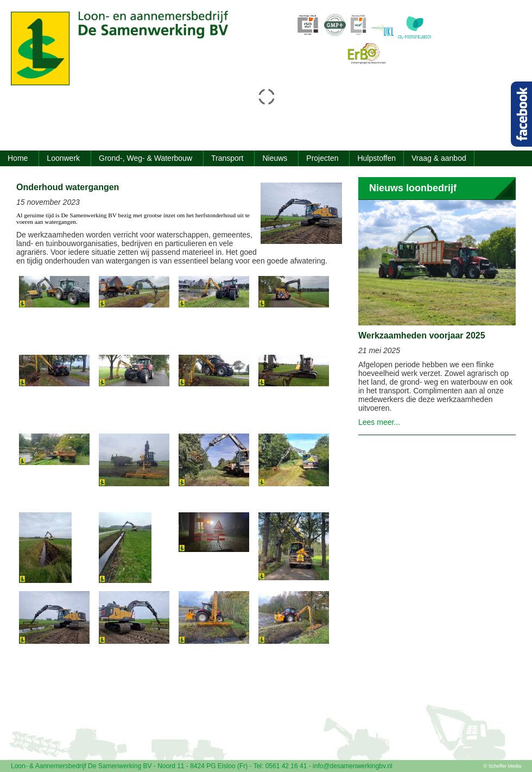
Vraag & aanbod (439, 158)
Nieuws (275, 158)
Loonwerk (63, 158)
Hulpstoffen (376, 158)
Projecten (322, 158)
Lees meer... (379, 422)
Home (18, 158)
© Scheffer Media (503, 766)
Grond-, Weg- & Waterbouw (145, 158)
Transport (227, 158)
